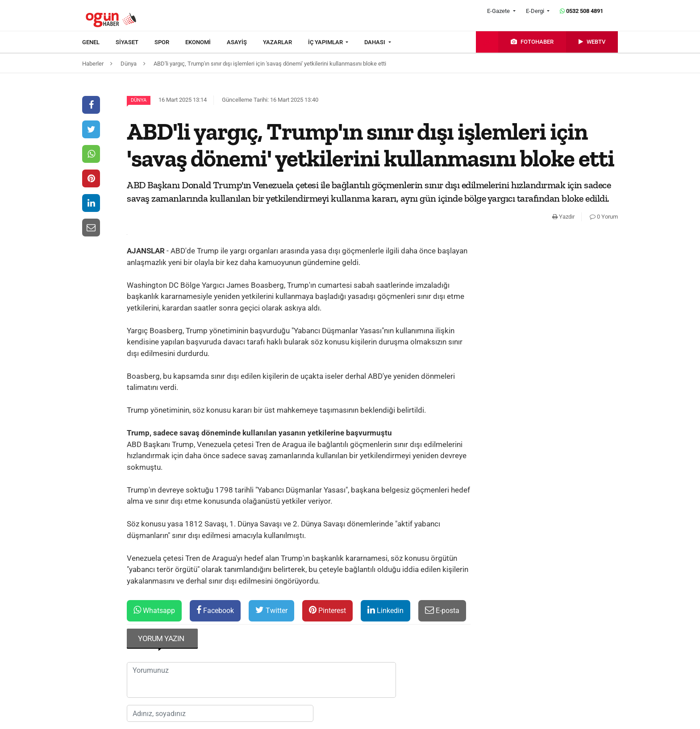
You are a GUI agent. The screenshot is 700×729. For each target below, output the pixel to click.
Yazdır (563, 217)
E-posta (442, 610)
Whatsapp (154, 610)
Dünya (139, 100)
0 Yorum (604, 217)
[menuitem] (99, 42)
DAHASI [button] (375, 42)
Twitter (271, 610)
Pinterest (327, 610)
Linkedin (385, 610)
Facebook (215, 610)
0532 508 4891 (581, 11)
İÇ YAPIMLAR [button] (326, 42)
